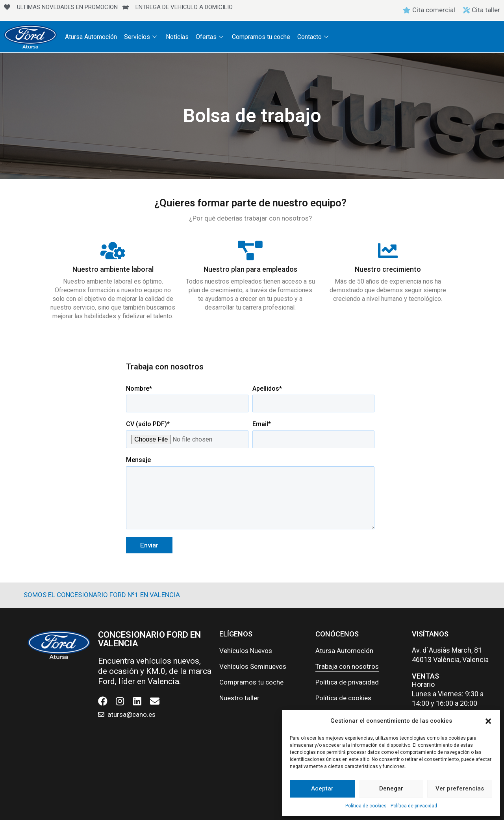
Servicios (140, 36)
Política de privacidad (414, 806)
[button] (488, 721)
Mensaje (250, 494)
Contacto (310, 36)
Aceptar (322, 788)
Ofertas (208, 36)
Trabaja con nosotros (347, 666)
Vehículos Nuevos (246, 651)
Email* (314, 434)
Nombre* (187, 399)
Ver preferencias (460, 788)
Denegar (391, 788)
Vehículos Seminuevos (253, 666)
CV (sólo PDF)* (187, 434)
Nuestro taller (239, 698)
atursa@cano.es (132, 714)
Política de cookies (366, 806)
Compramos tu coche (258, 36)
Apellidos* (314, 399)
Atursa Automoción (91, 36)
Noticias (175, 36)
